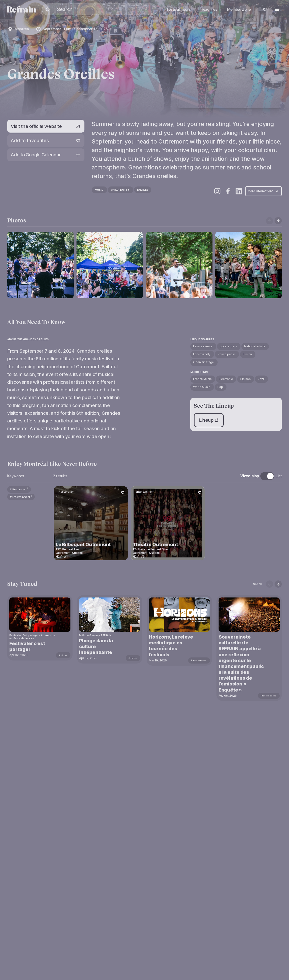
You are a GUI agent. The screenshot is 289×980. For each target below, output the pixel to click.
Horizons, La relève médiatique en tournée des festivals (172, 646)
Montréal (22, 29)
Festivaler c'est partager (28, 646)
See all (257, 584)
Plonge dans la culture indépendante (97, 646)
